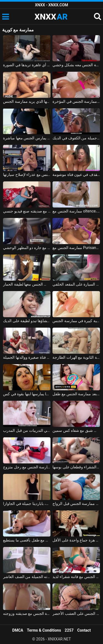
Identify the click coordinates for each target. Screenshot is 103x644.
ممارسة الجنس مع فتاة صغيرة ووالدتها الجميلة (27, 357)
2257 (69, 630)
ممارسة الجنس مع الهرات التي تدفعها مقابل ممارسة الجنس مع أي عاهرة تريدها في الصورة (27, 65)
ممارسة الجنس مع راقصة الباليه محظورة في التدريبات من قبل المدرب (27, 430)
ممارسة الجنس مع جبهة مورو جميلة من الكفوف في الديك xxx (76, 138)
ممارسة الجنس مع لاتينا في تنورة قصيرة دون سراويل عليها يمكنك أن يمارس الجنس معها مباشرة (27, 138)
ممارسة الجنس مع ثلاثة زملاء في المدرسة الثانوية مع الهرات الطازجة (76, 357)
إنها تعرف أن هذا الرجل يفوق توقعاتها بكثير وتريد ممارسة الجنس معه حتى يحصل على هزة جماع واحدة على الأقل (76, 540)
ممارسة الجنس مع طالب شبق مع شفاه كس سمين (76, 430)
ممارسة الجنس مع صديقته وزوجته (27, 613)
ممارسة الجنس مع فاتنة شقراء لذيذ (76, 577)
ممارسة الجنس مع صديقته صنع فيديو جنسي (27, 211)
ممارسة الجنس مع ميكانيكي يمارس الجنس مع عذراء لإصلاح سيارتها (27, 175)
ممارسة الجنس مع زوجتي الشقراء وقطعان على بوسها (76, 467)
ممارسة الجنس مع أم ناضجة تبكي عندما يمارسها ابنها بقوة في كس (27, 394)
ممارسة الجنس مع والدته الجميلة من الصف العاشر (27, 577)
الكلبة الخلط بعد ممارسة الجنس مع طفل (76, 394)
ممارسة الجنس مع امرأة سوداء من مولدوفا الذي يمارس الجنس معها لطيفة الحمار (27, 284)
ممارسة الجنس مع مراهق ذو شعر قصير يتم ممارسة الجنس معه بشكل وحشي (76, 65)
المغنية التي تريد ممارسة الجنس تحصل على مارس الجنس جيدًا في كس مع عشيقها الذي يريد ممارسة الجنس (27, 101)
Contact (84, 630)
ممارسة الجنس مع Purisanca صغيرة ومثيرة (76, 248)
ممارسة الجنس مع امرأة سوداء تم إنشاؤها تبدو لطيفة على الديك (27, 321)
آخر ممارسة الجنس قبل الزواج (76, 504)
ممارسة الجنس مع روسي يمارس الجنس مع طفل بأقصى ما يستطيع (27, 540)
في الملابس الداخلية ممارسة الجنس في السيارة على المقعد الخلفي (76, 284)
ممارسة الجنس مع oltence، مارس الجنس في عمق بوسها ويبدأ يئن (76, 211)
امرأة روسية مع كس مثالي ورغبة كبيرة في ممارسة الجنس (76, 321)
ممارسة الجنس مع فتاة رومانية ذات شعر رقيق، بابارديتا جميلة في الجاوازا (27, 504)
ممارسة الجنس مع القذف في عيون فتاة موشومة (76, 175)
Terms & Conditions (44, 630)
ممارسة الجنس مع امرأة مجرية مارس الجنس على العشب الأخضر (76, 613)
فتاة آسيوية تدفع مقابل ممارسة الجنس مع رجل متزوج (27, 467)
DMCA (18, 630)
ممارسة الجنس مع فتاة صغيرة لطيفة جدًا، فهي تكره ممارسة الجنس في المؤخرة (76, 101)
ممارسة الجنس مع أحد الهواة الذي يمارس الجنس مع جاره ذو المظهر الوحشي (27, 248)
